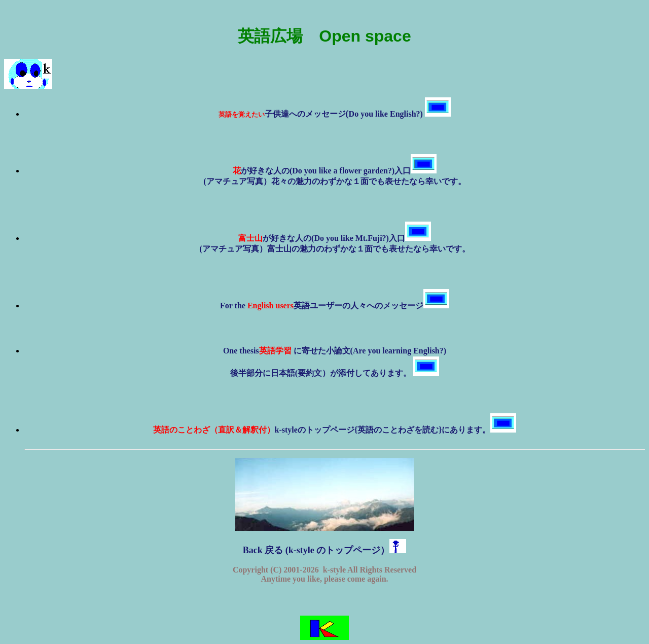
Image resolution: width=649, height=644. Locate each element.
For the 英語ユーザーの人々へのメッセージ (335, 306)
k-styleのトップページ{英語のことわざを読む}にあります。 (335, 430)
